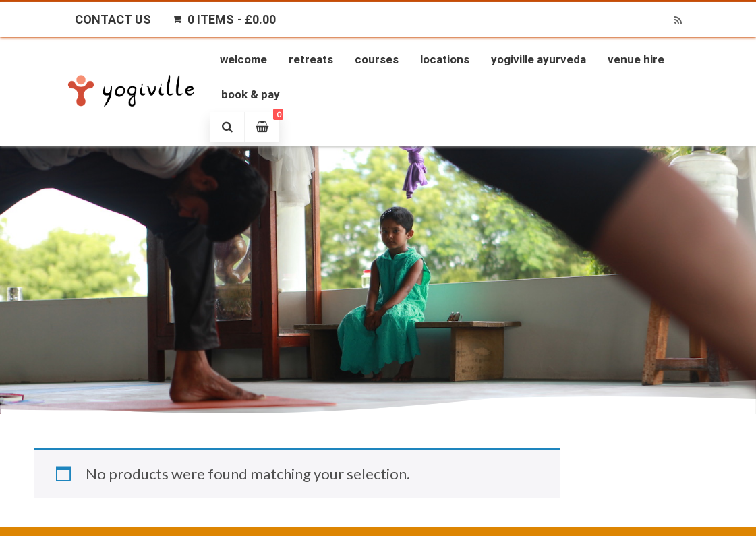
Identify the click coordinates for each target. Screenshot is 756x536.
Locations (445, 59)
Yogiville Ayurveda (539, 59)
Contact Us (113, 19)
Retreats (311, 59)
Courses (377, 59)
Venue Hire (636, 59)
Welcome (243, 59)
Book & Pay (251, 94)
